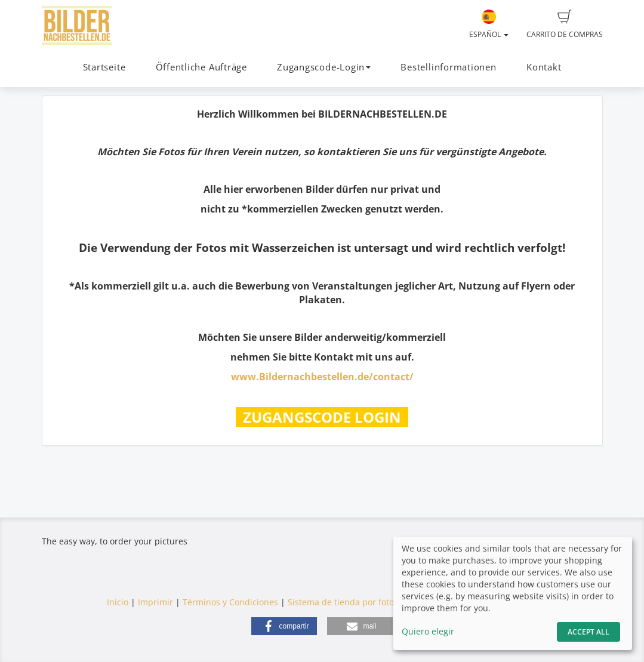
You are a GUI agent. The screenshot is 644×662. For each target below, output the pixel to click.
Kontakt (544, 67)
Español (489, 24)
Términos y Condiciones (230, 602)
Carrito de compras (565, 24)
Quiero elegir (428, 631)
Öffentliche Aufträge (201, 67)
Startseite (104, 67)
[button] (284, 626)
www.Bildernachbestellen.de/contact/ (322, 377)
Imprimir (155, 602)
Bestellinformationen (448, 67)
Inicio (118, 602)
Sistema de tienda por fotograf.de (355, 602)
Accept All (588, 632)
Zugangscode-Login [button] (324, 67)
